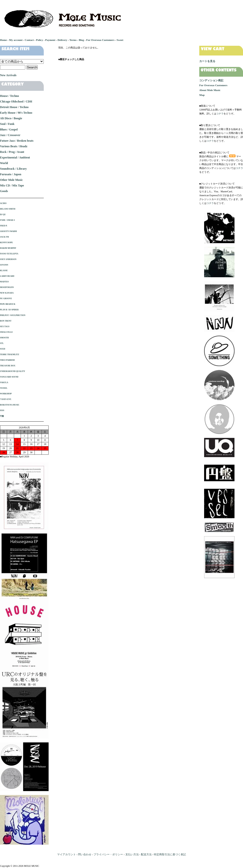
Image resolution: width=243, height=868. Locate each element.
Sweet (120, 40)
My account (16, 40)
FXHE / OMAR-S (7, 220)
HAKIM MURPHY (8, 248)
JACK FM (4, 237)
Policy (39, 40)
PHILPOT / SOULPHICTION (13, 315)
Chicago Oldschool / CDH (16, 102)
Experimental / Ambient (15, 157)
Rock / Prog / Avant (12, 152)
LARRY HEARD (7, 276)
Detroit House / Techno (14, 107)
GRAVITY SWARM (8, 231)
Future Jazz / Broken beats (17, 141)
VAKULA (4, 383)
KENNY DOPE (6, 243)
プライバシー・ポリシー (108, 854)
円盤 (2, 416)
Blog (81, 40)
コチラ (220, 114)
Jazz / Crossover (10, 135)
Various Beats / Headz (14, 146)
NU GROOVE (6, 299)
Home (3, 40)
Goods (4, 191)
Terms (73, 40)
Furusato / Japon (11, 174)
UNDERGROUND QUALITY (13, 371)
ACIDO (3, 203)
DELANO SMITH (8, 209)
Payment (50, 40)
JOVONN (4, 265)
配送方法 (146, 854)
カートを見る (207, 61)
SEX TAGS (5, 327)
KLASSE (4, 271)
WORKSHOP (6, 394)
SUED (3, 349)
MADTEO (4, 282)
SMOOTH (4, 338)
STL (2, 343)
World (4, 163)
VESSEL (4, 388)
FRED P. (4, 226)
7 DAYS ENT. (6, 399)
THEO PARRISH (7, 360)
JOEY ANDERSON (8, 259)
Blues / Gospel (9, 129)
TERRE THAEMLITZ (10, 355)
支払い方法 (132, 854)
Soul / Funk (7, 124)
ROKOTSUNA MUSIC (10, 405)
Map (202, 95)
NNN (2, 411)
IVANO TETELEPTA (9, 254)
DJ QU (3, 215)
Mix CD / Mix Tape (12, 185)
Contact (29, 40)
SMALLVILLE (6, 332)
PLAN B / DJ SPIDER (9, 310)
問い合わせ (85, 854)
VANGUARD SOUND (9, 377)
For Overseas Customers (100, 40)
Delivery (62, 40)
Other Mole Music (11, 180)
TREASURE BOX (8, 366)
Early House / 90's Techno (16, 113)
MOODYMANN (7, 287)
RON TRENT (6, 321)
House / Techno (9, 96)
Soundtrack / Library (13, 169)
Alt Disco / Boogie (11, 118)
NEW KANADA (7, 293)
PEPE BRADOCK (8, 304)
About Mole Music (210, 90)
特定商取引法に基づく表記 (170, 854)
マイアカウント (66, 854)
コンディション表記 (211, 80)
